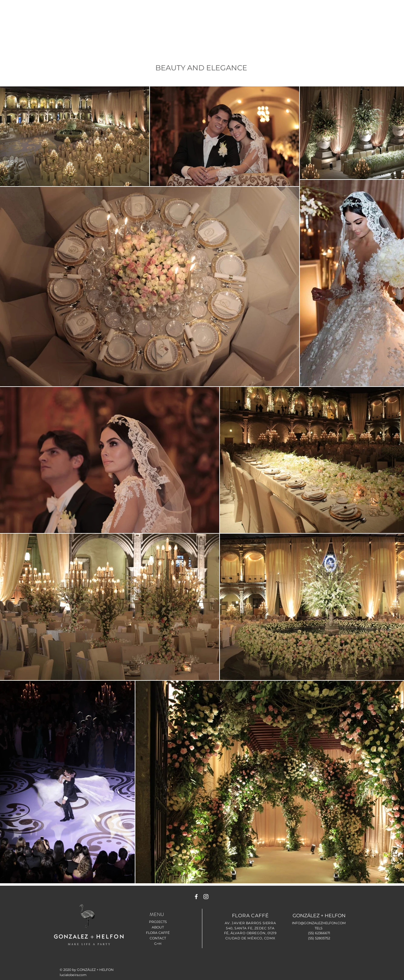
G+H (158, 944)
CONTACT (158, 938)
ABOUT (158, 927)
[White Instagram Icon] (206, 897)
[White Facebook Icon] (196, 897)
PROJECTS (158, 922)
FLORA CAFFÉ (158, 933)
